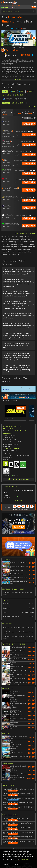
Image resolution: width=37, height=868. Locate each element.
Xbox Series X (20, 95)
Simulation (7, 433)
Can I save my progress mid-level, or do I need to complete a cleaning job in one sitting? (17, 346)
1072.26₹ (29, 134)
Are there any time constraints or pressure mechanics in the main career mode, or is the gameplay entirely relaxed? (17, 336)
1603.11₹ (29, 208)
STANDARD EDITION (19, 103)
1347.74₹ (29, 200)
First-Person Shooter (24, 431)
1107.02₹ (29, 154)
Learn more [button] (25, 859)
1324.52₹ (29, 190)
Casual (14, 431)
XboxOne (7, 95)
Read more (18, 80)
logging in (6, 389)
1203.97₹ (29, 173)
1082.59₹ (29, 145)
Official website (8, 429)
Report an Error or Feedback (25, 234)
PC (5, 91)
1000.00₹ (29, 124)
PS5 (13, 91)
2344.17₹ (29, 226)
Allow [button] (17, 864)
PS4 (21, 91)
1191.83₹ (29, 163)
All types (6, 103)
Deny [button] (6, 864)
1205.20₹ (29, 182)
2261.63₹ (29, 218)
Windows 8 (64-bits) (13, 449)
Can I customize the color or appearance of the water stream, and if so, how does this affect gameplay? (17, 316)
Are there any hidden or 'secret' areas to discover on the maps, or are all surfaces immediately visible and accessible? (17, 294)
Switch (30, 91)
